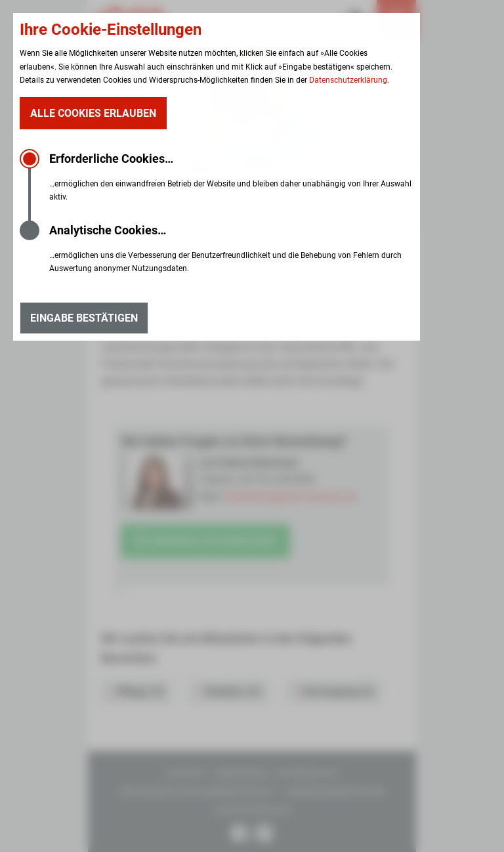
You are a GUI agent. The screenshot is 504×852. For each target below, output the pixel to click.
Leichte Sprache (252, 810)
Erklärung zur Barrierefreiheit (198, 792)
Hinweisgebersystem (335, 792)
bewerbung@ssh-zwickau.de (291, 497)
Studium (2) (230, 692)
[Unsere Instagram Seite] (264, 835)
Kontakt (186, 773)
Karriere (120, 190)
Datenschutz (307, 773)
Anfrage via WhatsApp (205, 541)
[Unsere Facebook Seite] (240, 835)
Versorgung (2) (335, 692)
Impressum (241, 773)
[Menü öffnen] (396, 20)
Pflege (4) (137, 692)
